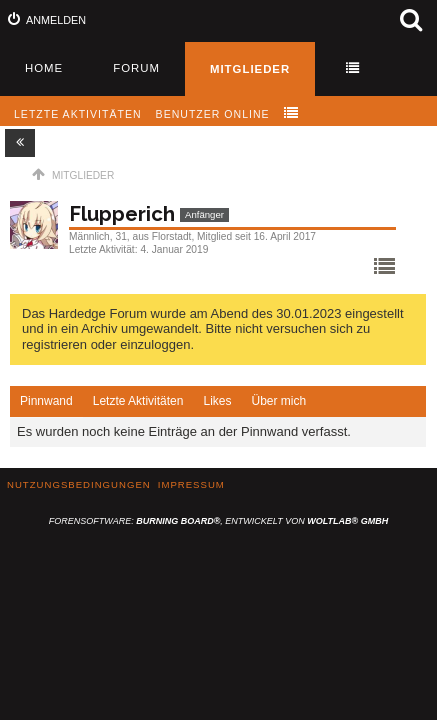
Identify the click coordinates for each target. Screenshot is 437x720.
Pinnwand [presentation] (46, 401)
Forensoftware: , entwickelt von (218, 521)
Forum (136, 68)
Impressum (191, 484)
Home (44, 68)
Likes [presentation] (217, 401)
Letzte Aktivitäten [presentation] (138, 401)
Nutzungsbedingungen (79, 484)
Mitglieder (250, 69)
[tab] (46, 402)
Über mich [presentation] (278, 401)
